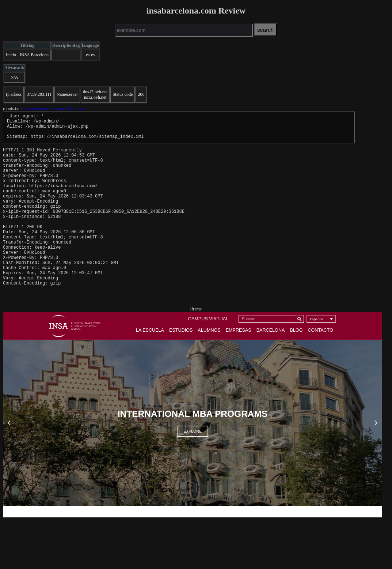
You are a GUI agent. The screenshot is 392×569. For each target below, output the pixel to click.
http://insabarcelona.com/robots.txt (53, 109)
